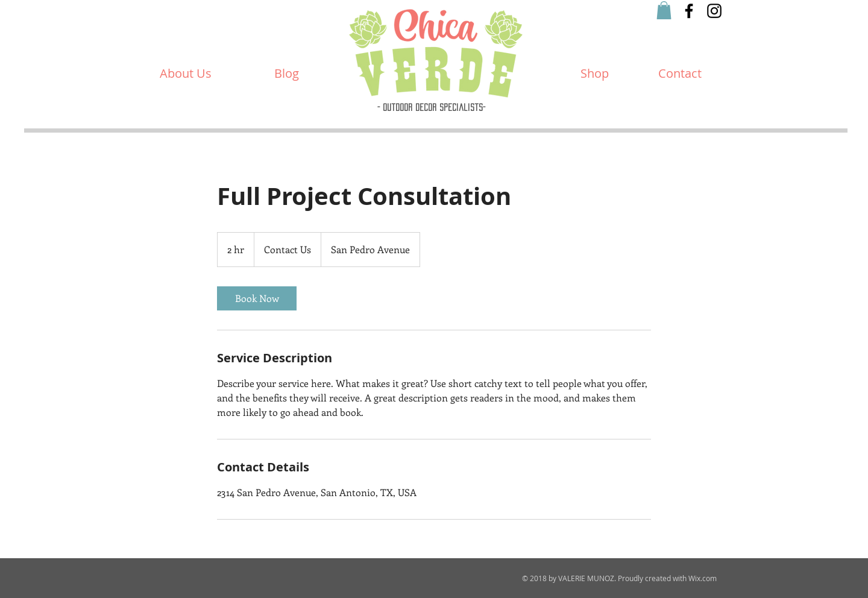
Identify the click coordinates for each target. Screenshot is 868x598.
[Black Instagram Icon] (714, 11)
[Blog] (286, 74)
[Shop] (595, 74)
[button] (664, 10)
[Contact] (680, 74)
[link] (257, 298)
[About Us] (186, 74)
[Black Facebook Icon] (689, 11)
